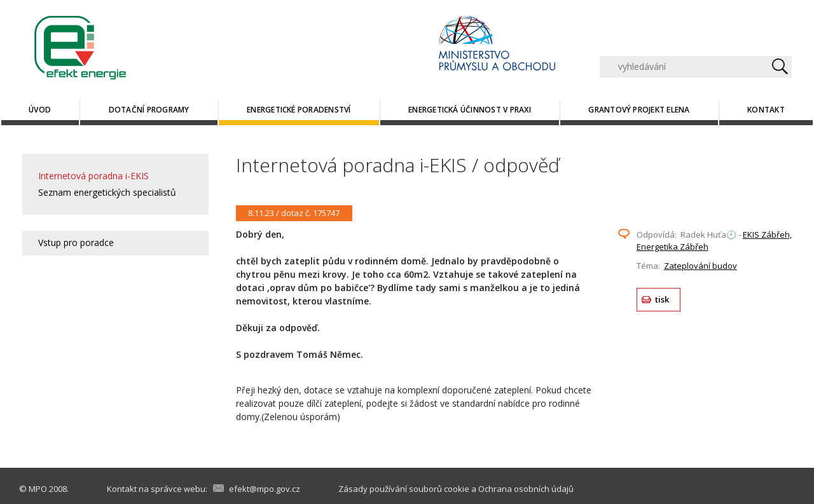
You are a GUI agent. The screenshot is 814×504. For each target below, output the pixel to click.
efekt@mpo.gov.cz (265, 489)
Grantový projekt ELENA (639, 110)
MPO (38, 489)
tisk (662, 299)
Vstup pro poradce (76, 242)
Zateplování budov (700, 266)
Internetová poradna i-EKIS (93, 176)
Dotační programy (149, 110)
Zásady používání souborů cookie (404, 489)
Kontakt (766, 110)
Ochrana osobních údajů (526, 489)
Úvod (40, 110)
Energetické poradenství (299, 110)
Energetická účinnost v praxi (470, 110)
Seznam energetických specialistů (107, 192)
